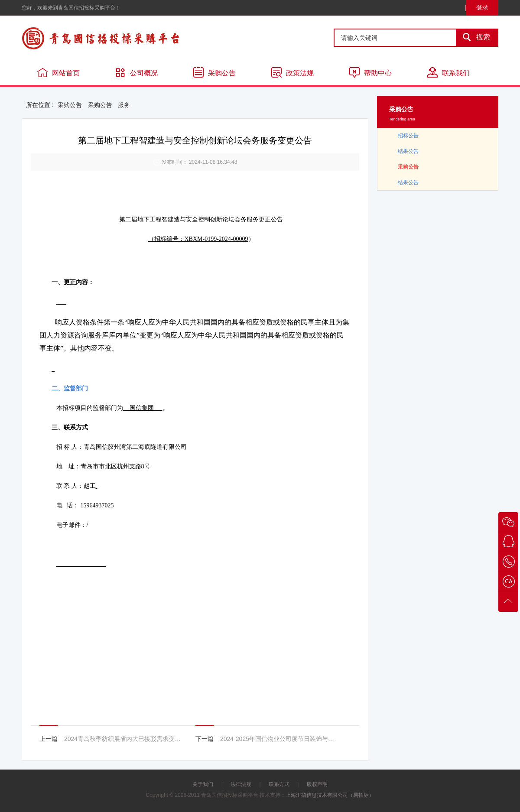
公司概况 (136, 72)
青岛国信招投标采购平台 (126, 38)
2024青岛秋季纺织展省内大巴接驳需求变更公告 (123, 739)
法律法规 (241, 784)
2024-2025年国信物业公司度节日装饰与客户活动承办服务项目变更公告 (279, 739)
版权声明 (317, 784)
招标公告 (408, 136)
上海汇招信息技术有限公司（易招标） (330, 795)
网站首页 (58, 72)
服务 (124, 105)
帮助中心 (370, 72)
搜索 (474, 38)
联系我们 (448, 72)
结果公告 (408, 151)
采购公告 (214, 72)
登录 (482, 7)
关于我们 (203, 784)
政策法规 (292, 72)
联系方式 (279, 784)
